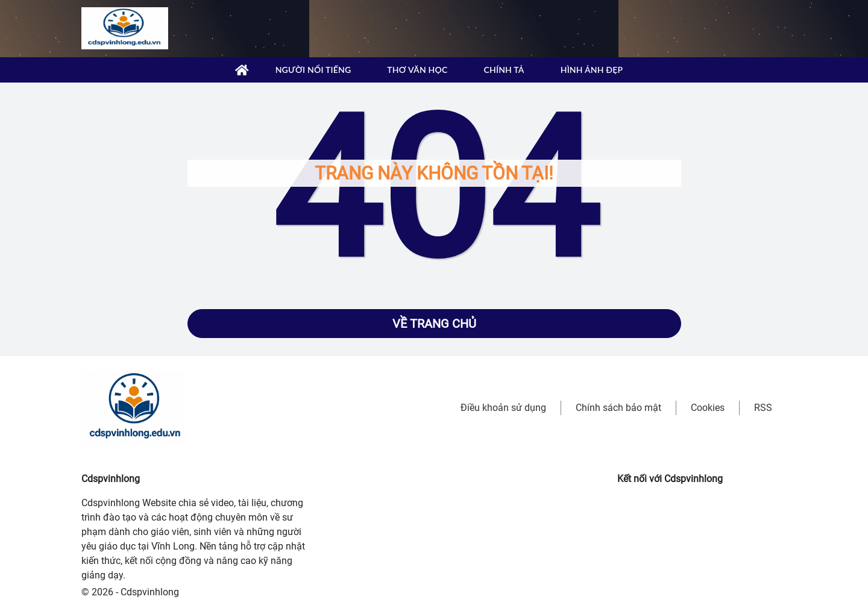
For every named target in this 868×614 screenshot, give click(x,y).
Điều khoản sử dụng (503, 408)
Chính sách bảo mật (618, 408)
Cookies (708, 408)
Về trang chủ (434, 324)
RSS (763, 408)
